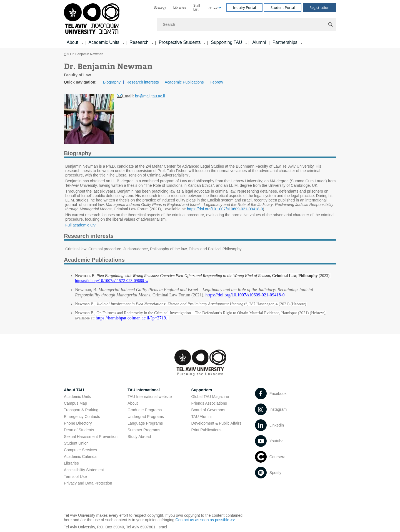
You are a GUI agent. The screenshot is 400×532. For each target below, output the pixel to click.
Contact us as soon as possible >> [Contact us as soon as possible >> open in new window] (205, 520)
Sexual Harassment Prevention (91, 437)
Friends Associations (209, 403)
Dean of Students (79, 430)
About (133, 403)
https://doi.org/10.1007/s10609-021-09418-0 (225, 209)
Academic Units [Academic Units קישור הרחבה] (104, 42)
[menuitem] (160, 7)
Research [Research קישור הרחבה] (139, 42)
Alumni (259, 42)
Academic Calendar (81, 457)
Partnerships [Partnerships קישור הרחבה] (285, 42)
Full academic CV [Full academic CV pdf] (81, 225)
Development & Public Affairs (216, 423)
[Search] (247, 24)
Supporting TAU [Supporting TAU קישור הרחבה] (226, 42)
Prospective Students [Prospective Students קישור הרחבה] (180, 42)
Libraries (180, 7)
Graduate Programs (145, 410)
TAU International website (150, 397)
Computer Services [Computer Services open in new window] (80, 450)
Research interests (143, 82)
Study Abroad (139, 437)
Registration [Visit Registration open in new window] (319, 7)
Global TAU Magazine (210, 397)
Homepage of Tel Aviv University (66, 54)
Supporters (202, 390)
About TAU (74, 390)
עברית (213, 7)
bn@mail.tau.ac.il (150, 96)
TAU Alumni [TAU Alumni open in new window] (202, 417)
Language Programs (145, 423)
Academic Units (77, 397)
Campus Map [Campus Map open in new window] (75, 403)
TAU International (144, 390)
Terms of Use (75, 476)
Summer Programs (144, 430)
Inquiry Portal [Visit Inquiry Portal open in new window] (244, 7)
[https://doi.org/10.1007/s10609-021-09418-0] (245, 295)
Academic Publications (184, 82)
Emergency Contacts (82, 417)
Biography (112, 82)
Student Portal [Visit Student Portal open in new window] (283, 7)
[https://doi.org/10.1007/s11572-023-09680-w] (112, 281)
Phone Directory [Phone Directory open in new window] (78, 423)
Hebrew (216, 82)
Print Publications (206, 430)
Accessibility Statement (84, 470)
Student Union (76, 443)
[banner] (200, 24)
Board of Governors (208, 410)
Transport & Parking (81, 410)
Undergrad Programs (146, 417)
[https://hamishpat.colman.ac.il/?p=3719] (131, 318)
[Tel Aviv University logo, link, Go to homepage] (93, 19)
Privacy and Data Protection (88, 483)
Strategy (160, 7)
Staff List (197, 7)
